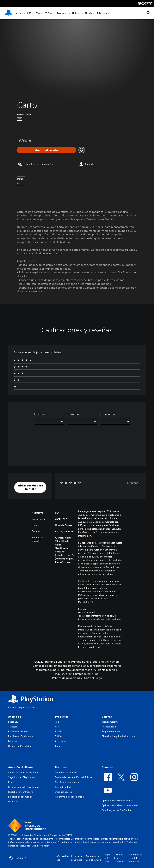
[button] (30, 487)
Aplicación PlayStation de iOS (117, 801)
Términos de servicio (66, 772)
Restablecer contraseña (21, 792)
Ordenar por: (109, 414)
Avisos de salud (87, 612)
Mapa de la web (107, 858)
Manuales (13, 802)
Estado (12, 782)
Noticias (76, 13)
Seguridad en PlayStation (22, 777)
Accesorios (62, 13)
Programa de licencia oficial (70, 797)
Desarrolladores (63, 792)
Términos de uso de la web (93, 858)
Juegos (19, 13)
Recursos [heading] (61, 767)
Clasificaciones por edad (68, 782)
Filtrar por (74, 414)
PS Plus (48, 13)
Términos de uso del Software (136, 858)
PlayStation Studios (18, 731)
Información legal (62, 858)
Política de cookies (120, 858)
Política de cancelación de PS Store (74, 777)
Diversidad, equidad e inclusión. (119, 736)
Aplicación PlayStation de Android (120, 805)
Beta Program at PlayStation (117, 810)
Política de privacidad (77, 858)
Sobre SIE (13, 722)
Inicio (11, 707)
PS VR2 (59, 731)
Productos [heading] (62, 717)
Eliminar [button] (132, 483)
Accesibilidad (109, 727)
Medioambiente (110, 722)
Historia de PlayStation (20, 746)
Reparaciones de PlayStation (23, 787)
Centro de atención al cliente (23, 772)
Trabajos (13, 727)
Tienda (88, 13)
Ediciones (40, 414)
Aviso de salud (63, 787)
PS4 (38, 13)
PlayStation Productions (21, 736)
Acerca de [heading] (15, 717)
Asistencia (102, 13)
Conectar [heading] (108, 767)
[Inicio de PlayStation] (8, 13)
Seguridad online (111, 731)
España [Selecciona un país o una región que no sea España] (18, 858)
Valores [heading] (107, 717)
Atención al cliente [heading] (20, 767)
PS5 (29, 13)
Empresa (13, 741)
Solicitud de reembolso (20, 797)
